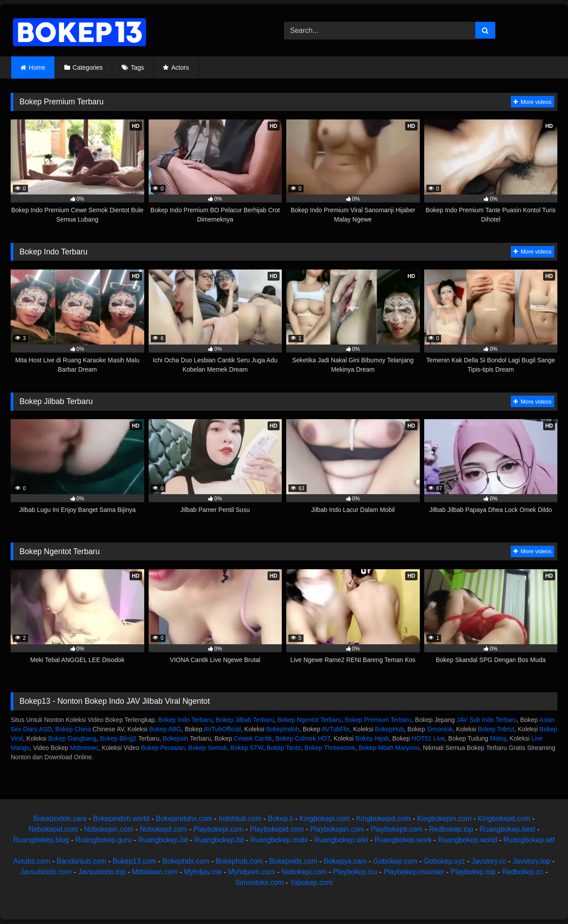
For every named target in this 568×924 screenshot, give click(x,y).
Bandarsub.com (81, 861)
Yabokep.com (311, 882)
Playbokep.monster (414, 872)
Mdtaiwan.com (155, 872)
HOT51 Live (428, 738)
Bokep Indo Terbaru (185, 720)
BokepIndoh (283, 729)
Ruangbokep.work (403, 840)
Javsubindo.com (46, 872)
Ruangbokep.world (467, 840)
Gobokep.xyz (444, 861)
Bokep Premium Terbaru (378, 720)
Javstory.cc (489, 861)
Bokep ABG (165, 729)
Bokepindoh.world (121, 819)
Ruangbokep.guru (103, 840)
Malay (498, 738)
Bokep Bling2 (118, 738)
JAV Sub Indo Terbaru (487, 720)
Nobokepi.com (304, 872)
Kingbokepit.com (504, 819)
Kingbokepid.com (384, 819)
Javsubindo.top (102, 872)
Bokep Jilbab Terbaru (245, 720)
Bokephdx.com (186, 861)
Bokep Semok (207, 748)
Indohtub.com (240, 819)
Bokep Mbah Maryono (389, 748)
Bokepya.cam (345, 861)
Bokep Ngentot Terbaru (309, 720)
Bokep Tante (284, 748)
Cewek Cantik (253, 738)
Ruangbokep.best (507, 829)
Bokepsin (176, 738)
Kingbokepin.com (444, 819)
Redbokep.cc (523, 872)
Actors (180, 67)
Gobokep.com (395, 861)
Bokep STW (247, 748)
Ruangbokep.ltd (219, 840)
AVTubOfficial (222, 729)
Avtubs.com (32, 861)
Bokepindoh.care (60, 819)
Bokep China (73, 729)
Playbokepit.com (396, 829)
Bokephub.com (239, 861)
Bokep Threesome (330, 748)
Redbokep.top (451, 829)
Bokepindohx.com (184, 819)
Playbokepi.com (219, 829)
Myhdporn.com (252, 872)
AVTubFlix (336, 729)
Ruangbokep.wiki (341, 840)
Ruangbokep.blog (41, 840)
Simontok (440, 729)
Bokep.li (281, 819)
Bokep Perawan (163, 748)
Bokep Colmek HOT (303, 738)
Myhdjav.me (203, 872)
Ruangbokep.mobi (279, 840)
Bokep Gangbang (73, 738)
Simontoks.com (259, 882)
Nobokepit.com (164, 829)
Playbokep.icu (355, 872)
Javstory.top (531, 861)
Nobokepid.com (53, 829)
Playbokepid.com (277, 829)
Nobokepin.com (109, 829)
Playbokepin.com (337, 829)
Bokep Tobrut (496, 729)
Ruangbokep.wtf (529, 840)
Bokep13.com (134, 861)
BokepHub (389, 729)
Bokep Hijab (372, 738)
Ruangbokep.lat (163, 840)
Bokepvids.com (294, 861)
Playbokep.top (473, 872)
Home (37, 67)
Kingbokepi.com (325, 819)
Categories (88, 67)
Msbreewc (84, 748)
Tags (138, 67)
